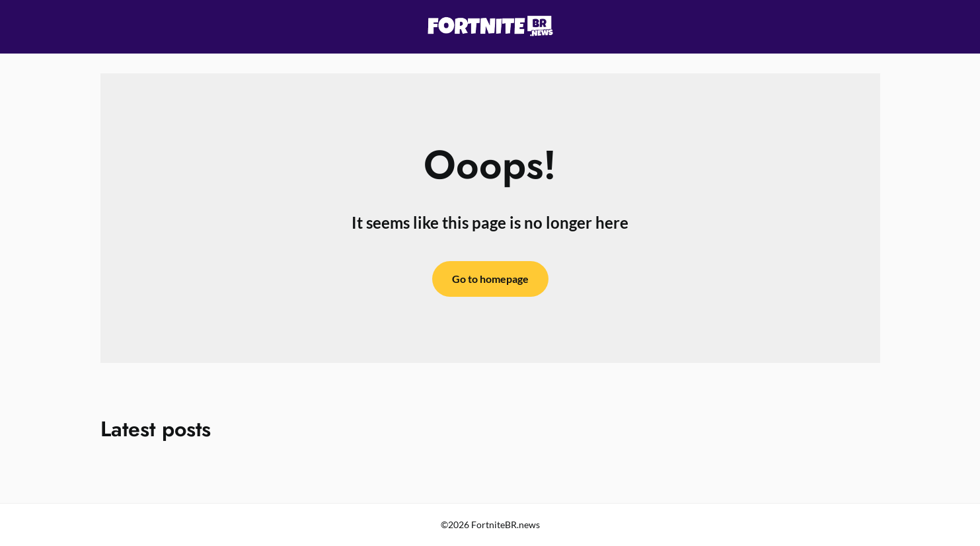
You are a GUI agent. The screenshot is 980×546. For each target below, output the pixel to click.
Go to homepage (490, 279)
